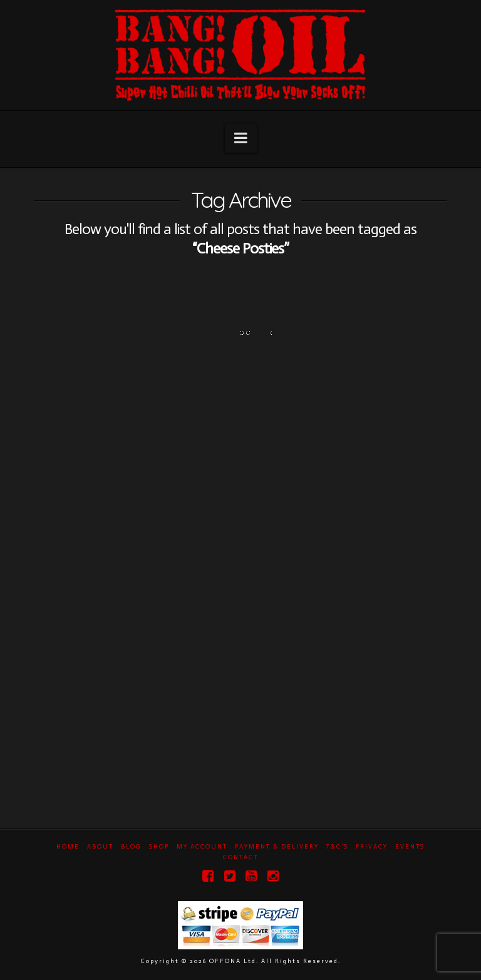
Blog (131, 847)
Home (68, 847)
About (100, 847)
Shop (159, 847)
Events (410, 847)
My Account (202, 847)
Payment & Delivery (277, 847)
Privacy (372, 847)
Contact (240, 857)
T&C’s (337, 847)
